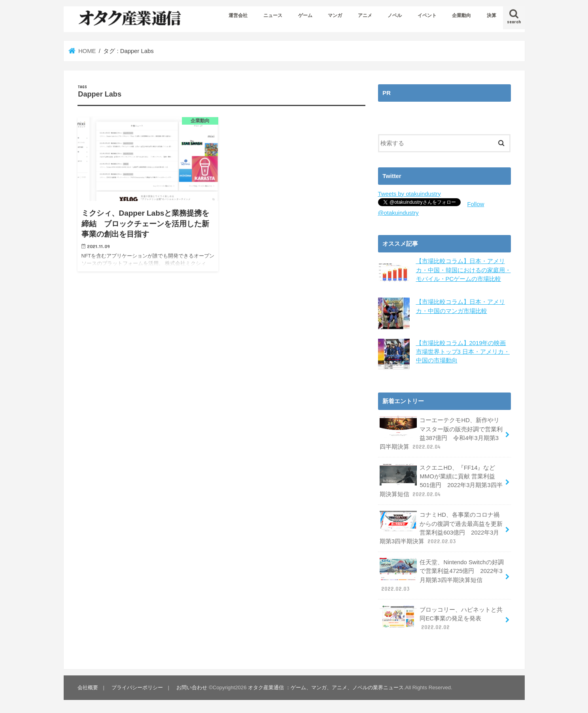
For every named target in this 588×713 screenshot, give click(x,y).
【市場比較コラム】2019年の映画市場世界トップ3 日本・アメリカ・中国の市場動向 (463, 351)
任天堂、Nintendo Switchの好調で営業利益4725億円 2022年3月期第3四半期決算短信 (442, 575)
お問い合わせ (192, 687)
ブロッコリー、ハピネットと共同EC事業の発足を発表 (441, 618)
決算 (492, 15)
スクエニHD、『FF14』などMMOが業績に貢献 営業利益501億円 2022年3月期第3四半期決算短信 (441, 481)
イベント (427, 15)
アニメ (365, 15)
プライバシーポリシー (137, 687)
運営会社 (238, 15)
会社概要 (88, 687)
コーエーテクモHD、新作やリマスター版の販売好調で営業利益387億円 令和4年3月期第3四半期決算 (441, 433)
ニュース (273, 15)
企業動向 (461, 15)
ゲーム (305, 15)
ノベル (395, 15)
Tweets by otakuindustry (409, 194)
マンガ (335, 15)
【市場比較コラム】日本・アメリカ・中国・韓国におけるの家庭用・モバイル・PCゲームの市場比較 (463, 270)
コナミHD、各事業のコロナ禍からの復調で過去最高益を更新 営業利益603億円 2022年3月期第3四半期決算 (441, 528)
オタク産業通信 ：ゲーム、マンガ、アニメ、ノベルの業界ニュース (326, 687)
